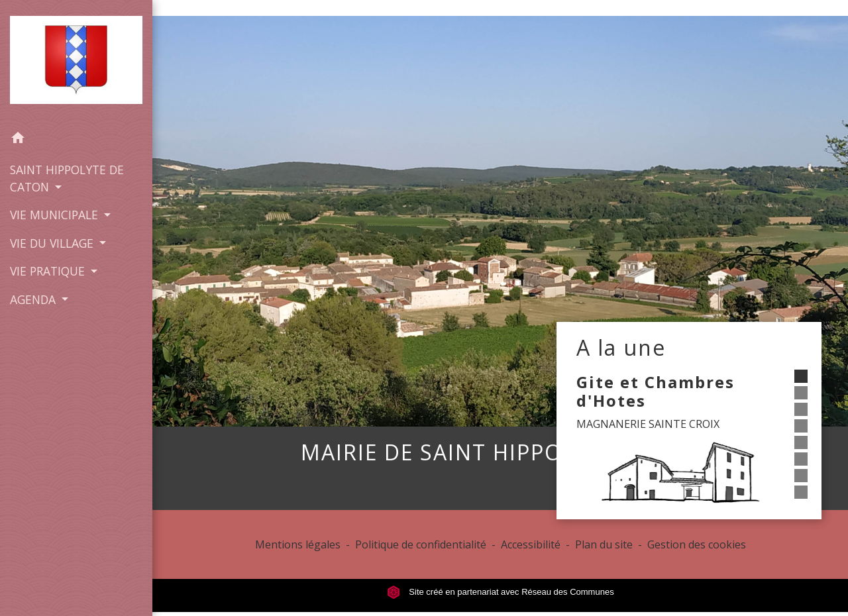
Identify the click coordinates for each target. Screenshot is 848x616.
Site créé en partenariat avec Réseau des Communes (501, 592)
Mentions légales (298, 544)
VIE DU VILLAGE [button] (53, 243)
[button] (76, 140)
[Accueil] (76, 63)
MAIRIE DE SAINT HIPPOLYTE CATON (500, 452)
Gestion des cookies (697, 544)
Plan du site (604, 544)
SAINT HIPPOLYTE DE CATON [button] (67, 178)
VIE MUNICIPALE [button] (56, 215)
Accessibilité (531, 544)
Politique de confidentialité (421, 544)
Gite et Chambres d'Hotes (656, 391)
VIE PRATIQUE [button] (49, 271)
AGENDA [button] (34, 299)
